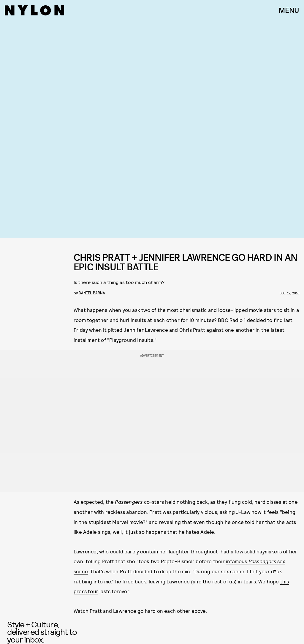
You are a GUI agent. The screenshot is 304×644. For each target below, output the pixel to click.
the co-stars (135, 502)
